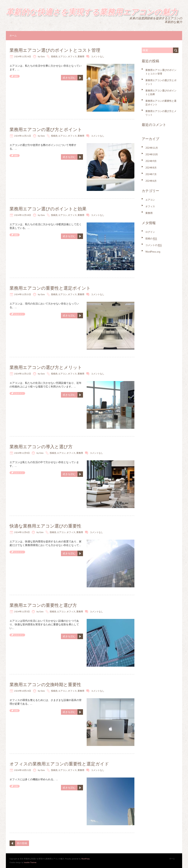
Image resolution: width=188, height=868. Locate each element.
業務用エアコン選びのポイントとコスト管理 (55, 50)
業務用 (81, 56)
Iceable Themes (30, 862)
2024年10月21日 (23, 770)
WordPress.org (153, 252)
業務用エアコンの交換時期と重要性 (45, 685)
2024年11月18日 (23, 215)
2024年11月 (152, 148)
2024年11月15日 (23, 294)
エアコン (63, 56)
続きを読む (69, 78)
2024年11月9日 (22, 453)
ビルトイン (19, 314)
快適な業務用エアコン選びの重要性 (45, 526)
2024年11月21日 (23, 136)
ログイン (150, 232)
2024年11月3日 (22, 611)
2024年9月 (151, 161)
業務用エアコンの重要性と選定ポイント (50, 288)
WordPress (85, 859)
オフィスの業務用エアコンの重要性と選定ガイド (59, 764)
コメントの (154, 245)
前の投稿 (22, 843)
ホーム (13, 36)
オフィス (72, 56)
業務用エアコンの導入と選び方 (41, 447)
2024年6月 (151, 181)
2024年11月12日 (23, 374)
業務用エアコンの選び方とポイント (46, 129)
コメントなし (98, 56)
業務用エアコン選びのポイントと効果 (48, 209)
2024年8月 (151, 168)
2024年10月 (152, 154)
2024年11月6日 (22, 532)
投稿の (151, 239)
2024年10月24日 (23, 691)
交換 (16, 711)
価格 (16, 76)
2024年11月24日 (23, 56)
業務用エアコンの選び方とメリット (46, 367)
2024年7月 (151, 174)
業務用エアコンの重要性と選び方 (43, 605)
